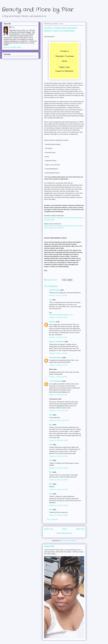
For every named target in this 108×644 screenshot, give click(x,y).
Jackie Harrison (55, 290)
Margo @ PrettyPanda (57, 342)
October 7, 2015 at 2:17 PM (58, 337)
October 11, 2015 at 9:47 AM (58, 411)
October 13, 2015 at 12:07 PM (59, 420)
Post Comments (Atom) (69, 541)
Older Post (80, 529)
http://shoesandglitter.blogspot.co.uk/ (61, 315)
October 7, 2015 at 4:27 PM (58, 365)
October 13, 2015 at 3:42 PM (58, 440)
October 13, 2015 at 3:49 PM (58, 515)
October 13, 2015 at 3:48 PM (58, 505)
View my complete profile (12, 47)
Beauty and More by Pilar (38, 10)
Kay (51, 300)
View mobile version (64, 533)
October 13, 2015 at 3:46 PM (58, 480)
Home (65, 529)
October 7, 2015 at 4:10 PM (58, 353)
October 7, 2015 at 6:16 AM (58, 295)
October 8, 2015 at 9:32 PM (58, 395)
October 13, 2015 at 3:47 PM (58, 489)
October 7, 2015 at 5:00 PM (58, 377)
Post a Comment (52, 519)
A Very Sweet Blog (56, 381)
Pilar (51, 415)
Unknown (52, 322)
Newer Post (49, 529)
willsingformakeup (56, 358)
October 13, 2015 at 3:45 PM (58, 456)
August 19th (49, 546)
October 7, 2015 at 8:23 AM (58, 317)
